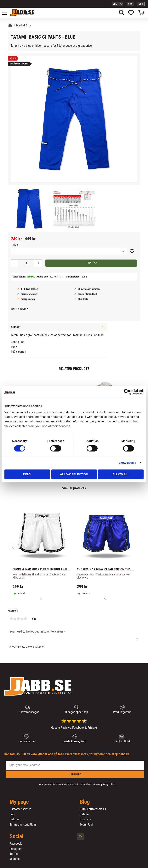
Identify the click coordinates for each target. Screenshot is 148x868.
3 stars (18, 619)
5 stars (25, 619)
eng (141, 4)
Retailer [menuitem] (85, 814)
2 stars (15, 619)
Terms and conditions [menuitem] (23, 825)
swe (130, 4)
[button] (7, 13)
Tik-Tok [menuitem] (14, 854)
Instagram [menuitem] (16, 849)
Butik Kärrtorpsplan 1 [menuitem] (93, 809)
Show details (127, 463)
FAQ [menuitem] (12, 814)
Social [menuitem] (17, 837)
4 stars (22, 619)
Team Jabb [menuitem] (87, 825)
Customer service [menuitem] (20, 809)
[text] (16, 239)
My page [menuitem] (19, 802)
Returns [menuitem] (14, 819)
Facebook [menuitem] (16, 844)
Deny (27, 474)
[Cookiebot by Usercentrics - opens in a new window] (127, 392)
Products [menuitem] (85, 819)
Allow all (121, 474)
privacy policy (108, 784)
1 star (11, 619)
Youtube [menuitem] (15, 859)
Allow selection (74, 474)
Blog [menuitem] (85, 802)
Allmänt (16, 327)
